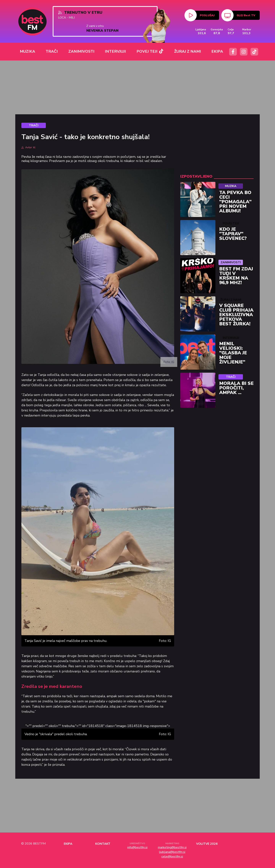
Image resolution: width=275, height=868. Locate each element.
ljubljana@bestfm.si (172, 852)
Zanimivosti (231, 262)
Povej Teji (231, 223)
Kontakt (103, 844)
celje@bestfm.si (172, 857)
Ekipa (68, 844)
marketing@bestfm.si (172, 847)
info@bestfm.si (137, 847)
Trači (231, 377)
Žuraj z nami (231, 300)
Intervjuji (231, 338)
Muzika (231, 186)
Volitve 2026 (207, 844)
